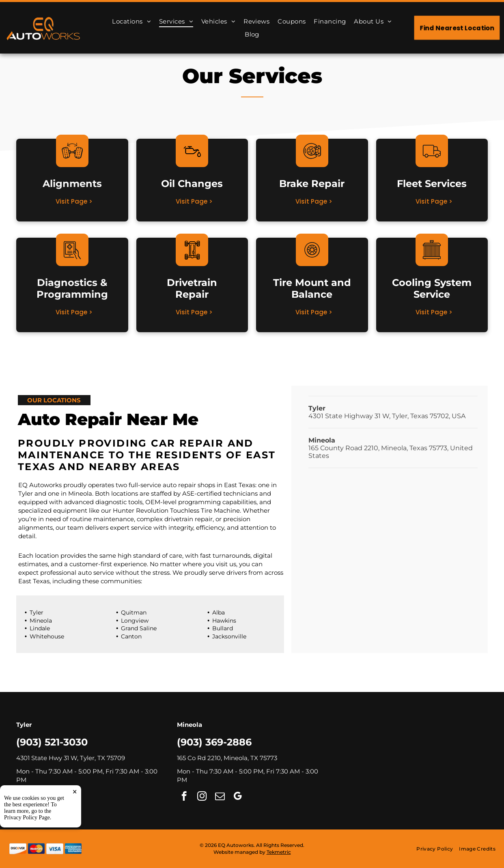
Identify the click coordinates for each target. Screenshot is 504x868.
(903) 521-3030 (52, 742)
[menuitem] (131, 21)
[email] (59, 797)
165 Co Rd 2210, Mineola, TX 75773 (227, 758)
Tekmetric (279, 852)
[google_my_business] (77, 797)
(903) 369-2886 (214, 742)
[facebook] (23, 797)
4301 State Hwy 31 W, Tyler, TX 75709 (71, 758)
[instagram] (41, 797)
